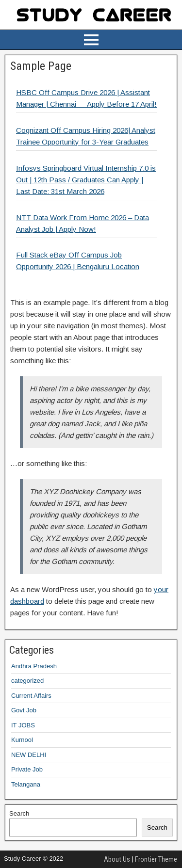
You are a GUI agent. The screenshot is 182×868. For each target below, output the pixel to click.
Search (19, 813)
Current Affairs (31, 696)
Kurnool (22, 740)
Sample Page (41, 66)
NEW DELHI (29, 755)
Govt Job (24, 710)
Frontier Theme (156, 859)
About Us (117, 859)
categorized (27, 681)
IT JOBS (23, 725)
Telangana (26, 784)
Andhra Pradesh (34, 666)
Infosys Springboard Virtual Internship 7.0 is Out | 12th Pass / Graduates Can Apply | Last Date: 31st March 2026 (86, 180)
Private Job (27, 769)
